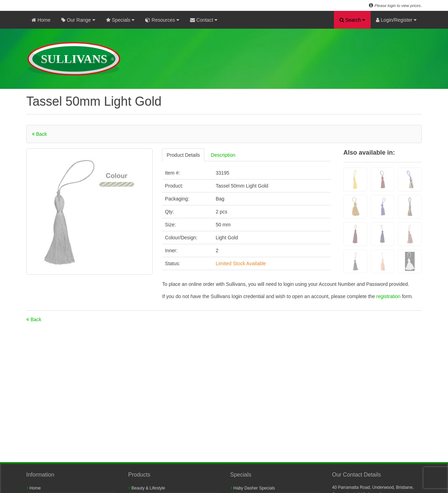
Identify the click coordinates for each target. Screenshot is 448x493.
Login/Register (396, 20)
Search (352, 20)
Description (223, 155)
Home (41, 20)
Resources (162, 20)
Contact (204, 20)
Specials (120, 20)
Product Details (183, 155)
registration (389, 296)
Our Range (78, 20)
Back (39, 134)
